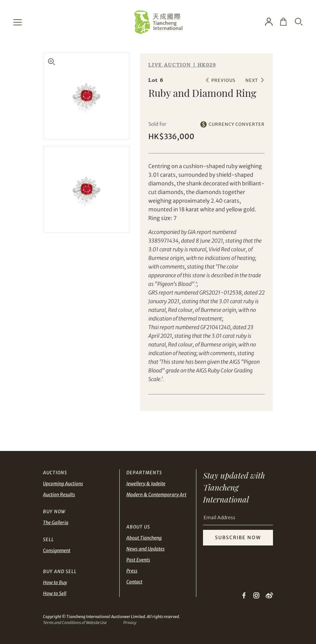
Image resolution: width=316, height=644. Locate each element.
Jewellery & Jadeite (146, 484)
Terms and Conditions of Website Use (75, 623)
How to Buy (55, 582)
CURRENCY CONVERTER (237, 124)
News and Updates (145, 549)
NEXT (252, 80)
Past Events (138, 560)
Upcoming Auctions (63, 484)
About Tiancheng (144, 538)
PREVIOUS (223, 80)
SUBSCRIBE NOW (238, 537)
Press (132, 571)
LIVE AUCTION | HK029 (182, 65)
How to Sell (55, 593)
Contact (134, 582)
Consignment (57, 550)
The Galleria (56, 523)
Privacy (130, 623)
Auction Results (59, 495)
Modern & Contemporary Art (156, 495)
